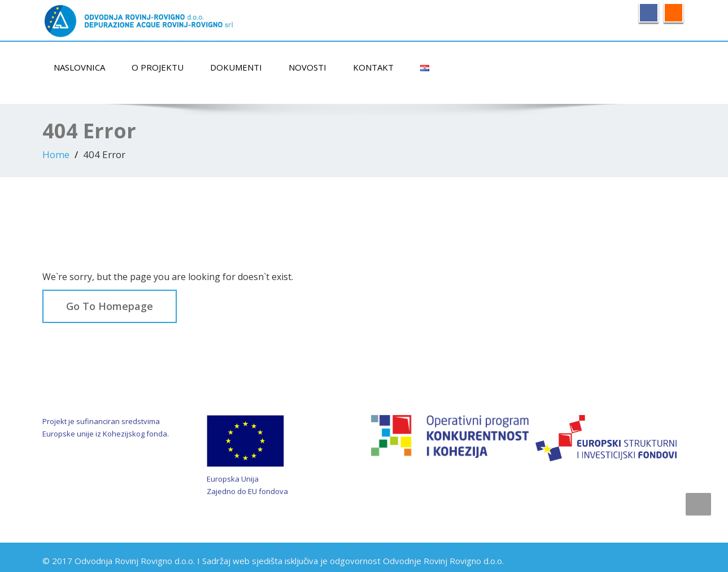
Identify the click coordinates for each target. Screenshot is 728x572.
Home (56, 154)
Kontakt (373, 67)
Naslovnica (79, 67)
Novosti (308, 67)
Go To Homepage (110, 306)
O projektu (158, 67)
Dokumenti (236, 67)
